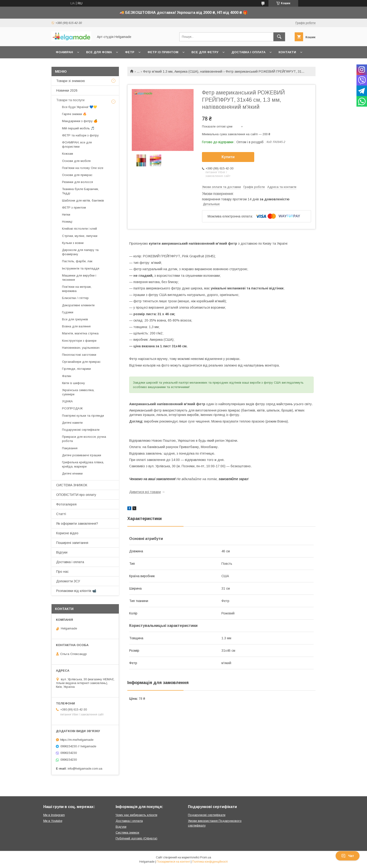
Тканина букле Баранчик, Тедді (80, 191)
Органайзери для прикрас (81, 362)
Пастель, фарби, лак (77, 261)
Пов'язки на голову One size (83, 168)
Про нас (62, 572)
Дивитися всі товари (145, 492)
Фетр (130, 52)
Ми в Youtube (53, 821)
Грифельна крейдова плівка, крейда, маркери (83, 464)
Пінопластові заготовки (79, 355)
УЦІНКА (67, 401)
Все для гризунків (75, 319)
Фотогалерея (66, 504)
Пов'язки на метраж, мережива (77, 289)
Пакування (70, 448)
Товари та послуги (70, 100)
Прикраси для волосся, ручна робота (84, 439)
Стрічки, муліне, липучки (80, 236)
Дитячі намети (72, 423)
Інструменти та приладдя (81, 268)
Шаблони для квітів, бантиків (83, 200)
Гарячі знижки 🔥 (74, 114)
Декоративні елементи (78, 305)
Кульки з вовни (73, 243)
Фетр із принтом (163, 52)
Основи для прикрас (77, 175)
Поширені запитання (72, 543)
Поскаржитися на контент (173, 862)
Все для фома (99, 52)
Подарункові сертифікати (81, 430)
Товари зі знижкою (71, 81)
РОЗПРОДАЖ (72, 408)
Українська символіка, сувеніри (78, 392)
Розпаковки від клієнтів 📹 (76, 591)
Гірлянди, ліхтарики (76, 369)
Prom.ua (206, 857)
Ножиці (67, 222)
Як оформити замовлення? (77, 524)
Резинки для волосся (77, 182)
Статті (61, 514)
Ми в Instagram (54, 815)
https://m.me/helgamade (77, 740)
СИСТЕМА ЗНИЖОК (72, 485)
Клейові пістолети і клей (79, 229)
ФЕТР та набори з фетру (80, 135)
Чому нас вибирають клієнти (136, 815)
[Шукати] (279, 37)
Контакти (287, 52)
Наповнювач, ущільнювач (81, 348)
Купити (228, 157)
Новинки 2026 (67, 90)
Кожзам (68, 154)
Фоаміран (64, 52)
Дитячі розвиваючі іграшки (82, 455)
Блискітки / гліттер (75, 298)
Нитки (66, 215)
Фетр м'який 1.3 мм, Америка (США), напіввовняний (183, 71)
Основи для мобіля (76, 161)
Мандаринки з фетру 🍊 (80, 121)
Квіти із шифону (73, 383)
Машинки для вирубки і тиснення (79, 278)
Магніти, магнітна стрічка (80, 333)
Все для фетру (205, 52)
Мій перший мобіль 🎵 (78, 128)
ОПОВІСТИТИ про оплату (76, 495)
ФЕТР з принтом (74, 208)
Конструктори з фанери (79, 341)
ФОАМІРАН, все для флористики (77, 144)
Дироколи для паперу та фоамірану (80, 252)
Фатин (67, 376)
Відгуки (62, 552)
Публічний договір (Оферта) (136, 838)
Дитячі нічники (72, 473)
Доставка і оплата (248, 52)
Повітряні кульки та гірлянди (83, 416)
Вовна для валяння (76, 326)
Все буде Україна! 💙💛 (79, 107)
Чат (348, 856)
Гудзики (68, 312)
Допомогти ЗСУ (68, 581)
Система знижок (127, 832)
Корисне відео (67, 533)
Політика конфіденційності (210, 862)
